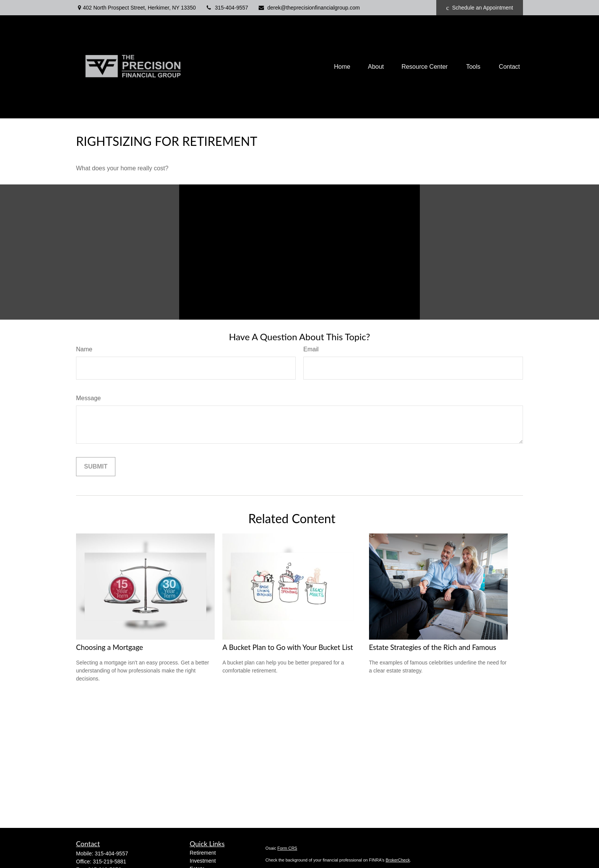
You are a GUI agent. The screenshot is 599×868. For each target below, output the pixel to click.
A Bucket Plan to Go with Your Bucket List (288, 647)
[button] (342, 67)
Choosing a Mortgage (109, 647)
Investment (203, 861)
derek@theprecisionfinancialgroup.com (309, 8)
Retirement (203, 853)
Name (84, 349)
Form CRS (287, 848)
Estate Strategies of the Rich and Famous (433, 647)
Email (311, 349)
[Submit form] (96, 467)
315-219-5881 (109, 862)
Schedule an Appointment (480, 8)
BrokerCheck (398, 860)
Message (88, 398)
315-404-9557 (227, 8)
